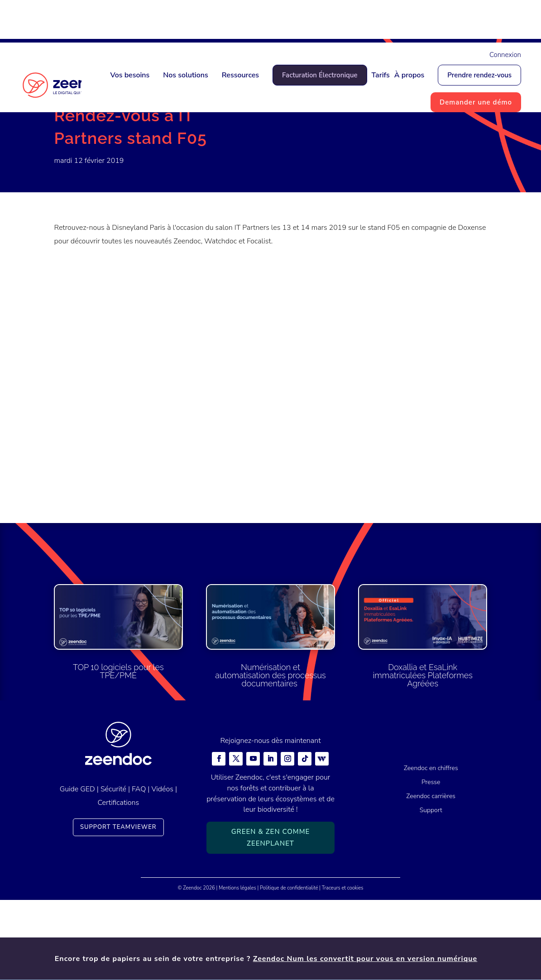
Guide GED (77, 869)
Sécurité (113, 869)
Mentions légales (237, 968)
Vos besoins (130, 75)
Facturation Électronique (320, 75)
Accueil (66, 145)
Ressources (240, 75)
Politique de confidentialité (289, 968)
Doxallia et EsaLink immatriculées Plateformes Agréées (423, 755)
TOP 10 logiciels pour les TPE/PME (118, 751)
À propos (409, 75)
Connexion (505, 55)
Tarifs (381, 75)
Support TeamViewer (118, 907)
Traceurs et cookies (343, 968)
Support (431, 890)
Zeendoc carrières (431, 876)
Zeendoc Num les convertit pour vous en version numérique (365, 21)
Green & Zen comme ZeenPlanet (271, 918)
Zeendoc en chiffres (431, 848)
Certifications (118, 883)
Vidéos (162, 869)
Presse (431, 862)
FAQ (139, 869)
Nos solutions (185, 75)
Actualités (100, 145)
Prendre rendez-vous (479, 75)
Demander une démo (476, 102)
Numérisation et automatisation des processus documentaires (270, 755)
